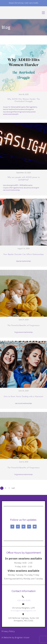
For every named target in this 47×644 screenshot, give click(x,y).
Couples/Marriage (26, 107)
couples (30, 185)
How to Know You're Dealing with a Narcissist (23, 397)
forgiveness (19, 332)
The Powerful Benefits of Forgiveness (23, 326)
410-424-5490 (31, 3)
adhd (18, 107)
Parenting (18, 112)
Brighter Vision (22, 638)
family (35, 107)
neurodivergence (28, 109)
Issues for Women (10, 107)
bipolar (19, 261)
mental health (8, 109)
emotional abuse (22, 188)
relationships (26, 112)
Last (13, 488)
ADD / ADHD (19, 185)
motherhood (17, 109)
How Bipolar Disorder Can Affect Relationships (24, 254)
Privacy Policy (8, 631)
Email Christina (16, 3)
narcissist (7, 190)
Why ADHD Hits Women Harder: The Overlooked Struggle (24, 100)
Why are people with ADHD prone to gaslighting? (24, 179)
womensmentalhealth (11, 114)
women (33, 112)
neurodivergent (9, 112)
